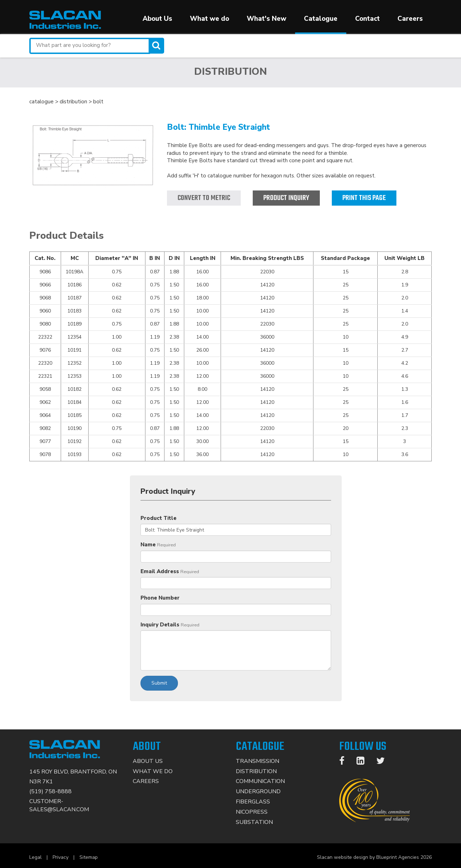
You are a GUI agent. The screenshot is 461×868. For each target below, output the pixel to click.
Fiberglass (253, 802)
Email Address (160, 571)
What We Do (153, 771)
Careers (410, 19)
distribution (73, 102)
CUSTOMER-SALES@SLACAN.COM (59, 805)
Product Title (158, 518)
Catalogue (321, 19)
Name (148, 545)
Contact (367, 19)
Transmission (258, 761)
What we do (209, 19)
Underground (258, 791)
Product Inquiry (286, 198)
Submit (159, 683)
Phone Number (160, 598)
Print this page (364, 198)
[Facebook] (345, 762)
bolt (98, 102)
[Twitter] (384, 762)
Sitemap (89, 857)
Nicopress (252, 812)
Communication (260, 781)
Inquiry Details (160, 625)
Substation (254, 822)
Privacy (61, 857)
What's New (267, 19)
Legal (35, 857)
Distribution (256, 771)
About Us (157, 19)
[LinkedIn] (364, 762)
